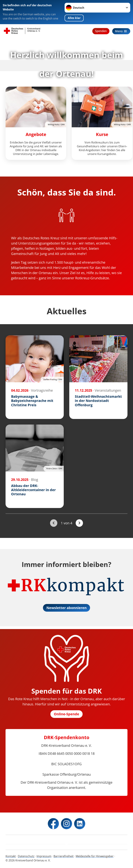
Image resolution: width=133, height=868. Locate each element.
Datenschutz (26, 856)
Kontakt (11, 856)
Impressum (44, 856)
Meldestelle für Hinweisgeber (95, 856)
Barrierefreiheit (64, 856)
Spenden (101, 31)
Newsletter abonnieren (66, 608)
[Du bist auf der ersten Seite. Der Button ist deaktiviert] (54, 523)
